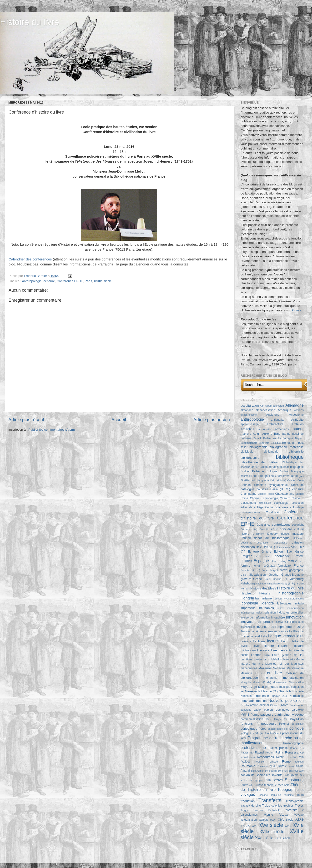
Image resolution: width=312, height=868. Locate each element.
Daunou (246, 538)
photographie (275, 729)
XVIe (288, 826)
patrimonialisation (252, 719)
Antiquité (297, 420)
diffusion (298, 542)
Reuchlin (291, 757)
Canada (246, 485)
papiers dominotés (277, 710)
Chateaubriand (285, 494)
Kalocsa (283, 631)
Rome (286, 761)
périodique (298, 724)
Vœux (284, 815)
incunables (266, 608)
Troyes (299, 806)
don (293, 547)
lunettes (258, 659)
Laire (264, 636)
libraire (269, 646)
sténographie (257, 780)
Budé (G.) (297, 476)
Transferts (270, 800)
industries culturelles (290, 613)
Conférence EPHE (70, 281)
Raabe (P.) (297, 748)
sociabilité (248, 775)
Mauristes (297, 664)
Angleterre (273, 415)
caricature (297, 485)
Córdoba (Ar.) (249, 529)
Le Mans (259, 641)
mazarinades (249, 668)
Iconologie (249, 603)
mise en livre (269, 673)
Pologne (246, 733)
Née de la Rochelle (291, 691)
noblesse (263, 696)
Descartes (246, 543)
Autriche (246, 434)
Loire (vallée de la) (288, 655)
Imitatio (299, 604)
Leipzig (286, 641)
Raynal (259, 753)
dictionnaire (280, 543)
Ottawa (274, 705)
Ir (294, 627)
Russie (282, 766)
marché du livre (252, 664)
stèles (244, 780)
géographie (296, 570)
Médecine (279, 668)
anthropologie (32, 281)
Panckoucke (297, 705)
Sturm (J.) (247, 785)
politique (297, 728)
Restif (280, 757)
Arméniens (282, 429)
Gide (243, 575)
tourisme (289, 795)
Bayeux (299, 438)
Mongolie (246, 682)
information (263, 618)
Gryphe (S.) (280, 579)
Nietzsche (247, 696)
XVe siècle (271, 825)
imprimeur (248, 608)
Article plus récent (26, 420)
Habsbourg (248, 584)
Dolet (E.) (269, 547)
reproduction (248, 757)
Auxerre (267, 434)
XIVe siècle (286, 820)
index (281, 608)
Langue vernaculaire (286, 636)
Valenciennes (249, 815)
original (264, 705)
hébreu (300, 584)
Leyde (256, 646)
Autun (257, 434)
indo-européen (295, 608)
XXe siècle (264, 838)
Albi (262, 406)
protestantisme (253, 748)
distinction (248, 547)
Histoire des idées (263, 588)
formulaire (284, 566)
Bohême (258, 471)
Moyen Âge (249, 687)
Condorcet (272, 512)
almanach (247, 410)
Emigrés (247, 556)
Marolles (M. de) (277, 664)
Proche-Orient (273, 733)
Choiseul (255, 498)
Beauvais (264, 443)
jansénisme (259, 631)
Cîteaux (285, 498)
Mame (300, 659)
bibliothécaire (250, 458)
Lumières (247, 659)
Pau (269, 719)
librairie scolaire (291, 646)
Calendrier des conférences (30, 259)
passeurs (267, 715)
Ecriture (253, 551)
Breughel (264, 476)
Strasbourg (294, 780)
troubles (289, 806)
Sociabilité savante (269, 775)
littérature (263, 650)
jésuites (272, 631)
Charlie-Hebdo (266, 494)
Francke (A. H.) (250, 570)
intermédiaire (248, 627)
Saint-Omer (257, 771)
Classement (248, 503)
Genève (282, 570)
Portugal (258, 733)
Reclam (270, 753)
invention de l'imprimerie (274, 627)
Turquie (245, 810)
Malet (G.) (289, 659)
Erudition (246, 561)
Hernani (245, 589)
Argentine (247, 429)
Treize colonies (272, 806)
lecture (273, 641)
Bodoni (245, 471)
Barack (257, 438)
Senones (283, 771)
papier (258, 710)
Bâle (277, 434)
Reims (280, 753)
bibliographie (259, 447)
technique (270, 785)
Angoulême (296, 415)
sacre (292, 766)
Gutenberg (296, 579)
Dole (259, 547)
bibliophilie (296, 451)
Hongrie (247, 598)
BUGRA (245, 480)
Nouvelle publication (286, 700)
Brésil (253, 476)
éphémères (262, 556)
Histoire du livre (30, 22)
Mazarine (265, 668)
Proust (273, 748)
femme (245, 566)
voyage (299, 815)
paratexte (298, 710)
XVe (255, 826)
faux (301, 561)
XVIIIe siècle (103, 281)
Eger (290, 552)
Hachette (261, 584)
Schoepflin (271, 771)
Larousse (246, 641)
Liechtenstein (248, 650)
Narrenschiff (254, 691)
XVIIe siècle (272, 832)
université (291, 810)
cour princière (282, 529)
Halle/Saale (273, 584)
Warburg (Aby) (267, 820)
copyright (298, 525)
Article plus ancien (212, 420)
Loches (256, 655)
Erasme (299, 556)
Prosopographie (293, 743)
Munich (263, 687)
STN (268, 780)
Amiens (299, 410)
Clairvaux (298, 498)
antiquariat (278, 420)
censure (49, 281)
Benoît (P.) (289, 443)
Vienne (269, 815)
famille (292, 561)
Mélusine (246, 673)
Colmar (270, 507)
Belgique (276, 443)
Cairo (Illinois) (278, 480)
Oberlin (245, 705)
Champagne (248, 494)
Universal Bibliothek (267, 810)
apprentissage (250, 424)
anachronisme (249, 415)
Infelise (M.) (247, 618)
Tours (300, 795)
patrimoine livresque (289, 715)
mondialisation (293, 678)
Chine (244, 498)
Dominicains (283, 547)
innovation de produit (257, 622)
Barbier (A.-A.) (272, 438)
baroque (288, 438)
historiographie (291, 593)
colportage (297, 507)
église (299, 551)
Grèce (258, 579)
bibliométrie (271, 452)
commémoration (251, 512)
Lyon (267, 659)
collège (259, 507)
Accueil (119, 420)
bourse (244, 476)
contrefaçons (281, 525)
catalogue (248, 489)
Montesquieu (280, 682)
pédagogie (269, 724)
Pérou (262, 729)
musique (285, 687)
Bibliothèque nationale (274, 467)
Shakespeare (296, 771)
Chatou (299, 494)
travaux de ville (251, 806)
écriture (266, 552)
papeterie (246, 710)
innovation (295, 617)
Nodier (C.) (279, 696)
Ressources (265, 757)
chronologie (270, 498)
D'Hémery (258, 534)
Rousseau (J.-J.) (267, 766)
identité (268, 603)
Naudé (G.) (270, 691)
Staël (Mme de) (294, 775)
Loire (267, 655)
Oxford (284, 705)
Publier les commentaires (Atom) (52, 430)
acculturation (250, 406)
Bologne (272, 471)
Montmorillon (296, 682)
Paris (88, 281)
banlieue (246, 438)
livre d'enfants (281, 650)
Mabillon (277, 659)
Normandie (297, 696)
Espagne (261, 561)
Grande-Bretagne (292, 575)
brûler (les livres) (280, 476)
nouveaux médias (254, 701)
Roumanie (248, 766)
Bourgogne (297, 471)
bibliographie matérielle (287, 447)
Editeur (279, 551)
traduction (248, 801)
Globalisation (257, 575)
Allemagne (295, 405)
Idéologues (284, 604)
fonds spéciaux (264, 566)
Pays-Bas (280, 719)
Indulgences (247, 613)
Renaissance (294, 752)
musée (274, 687)
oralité (254, 705)
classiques (265, 503)
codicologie (281, 503)
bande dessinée (293, 434)
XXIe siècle (282, 838)
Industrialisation (266, 613)
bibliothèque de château (260, 462)
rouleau (299, 762)
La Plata (294, 631)
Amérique (285, 410)
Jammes (245, 631)
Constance (264, 525)
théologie (284, 785)
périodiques (249, 729)
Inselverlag (282, 622)
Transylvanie (295, 801)
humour (278, 599)
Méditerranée (295, 668)
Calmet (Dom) (295, 480)
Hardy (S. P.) (288, 584)
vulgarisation (249, 820)
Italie (300, 626)
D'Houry (272, 534)
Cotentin (264, 529)
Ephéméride (281, 556)
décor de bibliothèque (272, 538)
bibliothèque (290, 457)
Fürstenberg (269, 570)
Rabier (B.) (247, 753)
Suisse (259, 785)
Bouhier (284, 471)
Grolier (267, 579)
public (283, 748)
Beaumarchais (249, 443)
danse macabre (292, 534)
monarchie (271, 678)
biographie (297, 467)
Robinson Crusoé (266, 762)
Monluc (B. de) (262, 682)
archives (298, 424)
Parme (255, 715)
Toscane (263, 795)
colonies (282, 507)
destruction (263, 543)
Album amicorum (275, 406)
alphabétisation (265, 410)
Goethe (273, 575)
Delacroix (298, 538)
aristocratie (265, 429)
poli (286, 729)
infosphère (278, 618)
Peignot (284, 724)
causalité (262, 489)
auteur (298, 429)
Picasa (296, 310)
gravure (246, 579)
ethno (274, 561)
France (299, 566)
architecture (275, 424)
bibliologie (247, 452)
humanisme (264, 598)
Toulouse (276, 795)
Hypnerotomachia (294, 599)
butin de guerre (260, 480)
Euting (283, 561)
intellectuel (297, 622)
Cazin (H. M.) (280, 489)
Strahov (278, 780)
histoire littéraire (255, 593)
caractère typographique (271, 485)
